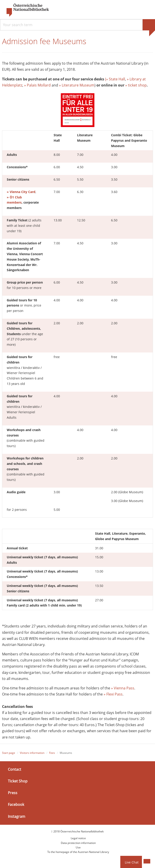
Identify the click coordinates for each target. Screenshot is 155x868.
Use (78, 847)
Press (13, 793)
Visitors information (32, 753)
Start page (9, 753)
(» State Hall (115, 79)
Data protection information (78, 843)
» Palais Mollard (37, 85)
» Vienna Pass (123, 688)
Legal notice (78, 838)
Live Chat (132, 862)
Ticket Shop (18, 781)
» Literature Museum (77, 85)
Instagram (17, 816)
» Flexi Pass (113, 694)
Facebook (16, 805)
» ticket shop (136, 85)
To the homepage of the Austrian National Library (78, 852)
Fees (52, 753)
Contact (15, 769)
